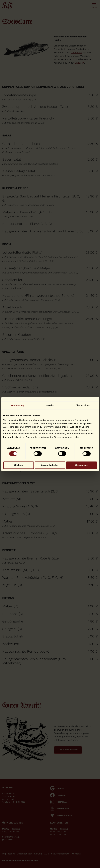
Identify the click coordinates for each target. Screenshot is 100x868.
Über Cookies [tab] (83, 405)
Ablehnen (19, 465)
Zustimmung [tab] (17, 405)
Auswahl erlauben (50, 465)
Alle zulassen (82, 465)
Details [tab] (50, 405)
